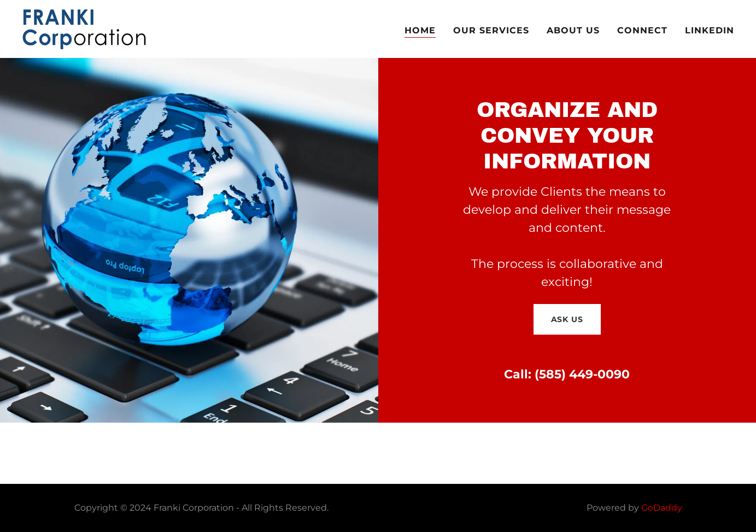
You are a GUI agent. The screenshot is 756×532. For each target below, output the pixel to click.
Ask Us (567, 319)
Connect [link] (642, 30)
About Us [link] (573, 30)
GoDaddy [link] (662, 508)
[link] (85, 28)
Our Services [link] (491, 30)
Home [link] (420, 30)
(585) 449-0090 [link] (582, 374)
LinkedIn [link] (710, 30)
